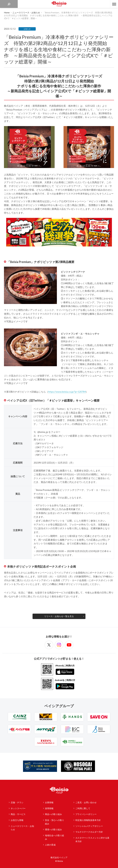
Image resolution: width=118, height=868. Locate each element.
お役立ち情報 (17, 820)
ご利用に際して (83, 808)
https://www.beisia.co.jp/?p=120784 (67, 392)
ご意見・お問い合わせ (86, 802)
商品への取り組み (53, 814)
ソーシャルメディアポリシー (89, 826)
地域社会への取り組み (55, 837)
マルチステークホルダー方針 (89, 832)
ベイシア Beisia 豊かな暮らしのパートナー (59, 4)
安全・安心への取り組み (55, 822)
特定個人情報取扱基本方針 (88, 820)
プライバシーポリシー (86, 814)
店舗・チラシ (17, 802)
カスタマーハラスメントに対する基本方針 (92, 840)
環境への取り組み (53, 829)
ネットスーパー (18, 808)
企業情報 (49, 802)
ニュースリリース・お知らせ (22, 828)
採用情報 (49, 808)
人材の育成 (50, 845)
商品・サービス (18, 814)
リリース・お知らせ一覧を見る (59, 616)
